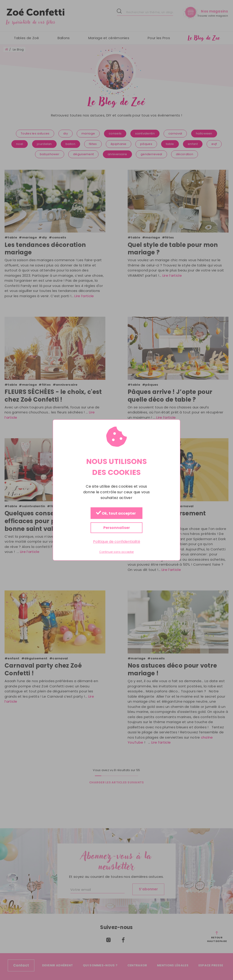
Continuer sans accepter (116, 552)
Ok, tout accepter (116, 513)
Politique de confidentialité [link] (117, 542)
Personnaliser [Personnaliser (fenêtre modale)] (117, 528)
